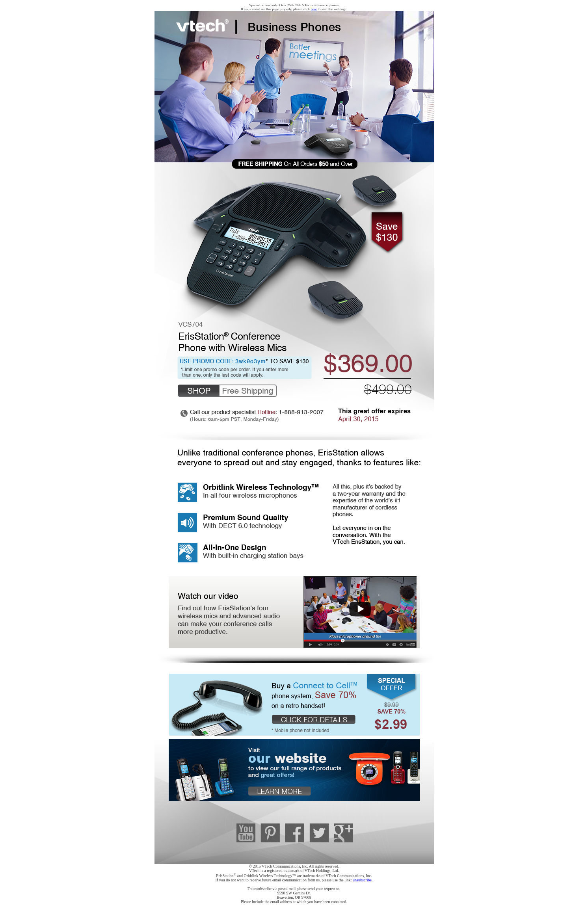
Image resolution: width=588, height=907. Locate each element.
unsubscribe (362, 880)
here (314, 9)
